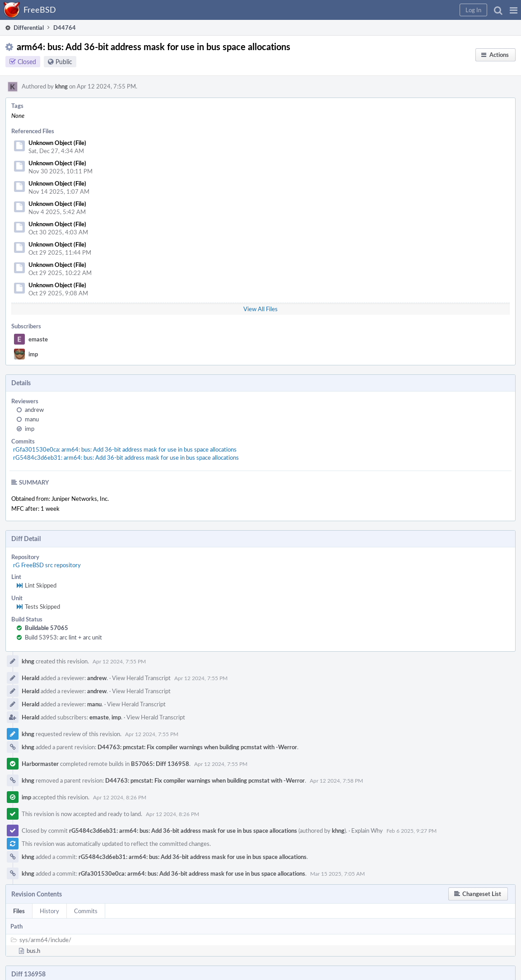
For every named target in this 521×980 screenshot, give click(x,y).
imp (33, 354)
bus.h (33, 951)
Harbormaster (40, 764)
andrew (34, 410)
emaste (38, 339)
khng (61, 86)
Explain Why (367, 831)
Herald (30, 678)
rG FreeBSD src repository (47, 565)
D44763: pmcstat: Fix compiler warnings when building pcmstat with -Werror (197, 747)
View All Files (260, 309)
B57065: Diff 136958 (160, 764)
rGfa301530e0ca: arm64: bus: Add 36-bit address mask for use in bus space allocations (125, 449)
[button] (514, 10)
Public (64, 62)
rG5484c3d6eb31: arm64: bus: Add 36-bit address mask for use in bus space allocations (126, 457)
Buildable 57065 (47, 628)
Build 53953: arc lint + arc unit (63, 637)
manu (32, 419)
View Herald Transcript (141, 678)
